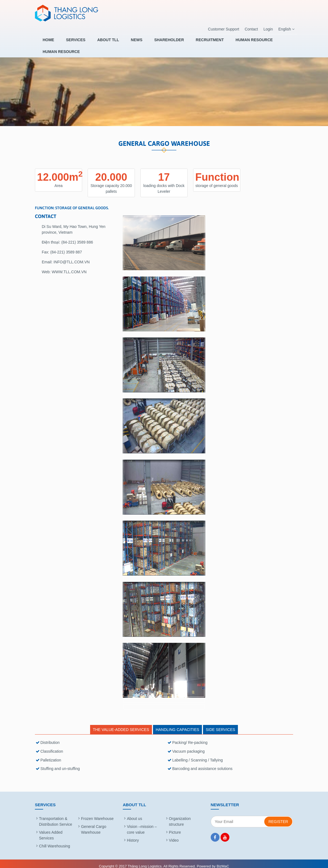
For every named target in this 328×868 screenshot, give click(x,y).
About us (134, 813)
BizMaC (223, 861)
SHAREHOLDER (153, 43)
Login (268, 29)
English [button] (286, 29)
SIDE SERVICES (220, 724)
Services (72, 43)
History (133, 835)
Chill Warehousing (55, 841)
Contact (251, 29)
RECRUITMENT (190, 43)
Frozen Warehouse (97, 813)
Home (49, 43)
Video (174, 835)
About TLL (100, 43)
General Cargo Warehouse (94, 824)
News (125, 43)
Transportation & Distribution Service (56, 816)
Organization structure (180, 816)
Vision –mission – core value (142, 824)
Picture (175, 827)
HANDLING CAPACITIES (177, 724)
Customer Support (224, 29)
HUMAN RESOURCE (230, 43)
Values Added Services (51, 830)
